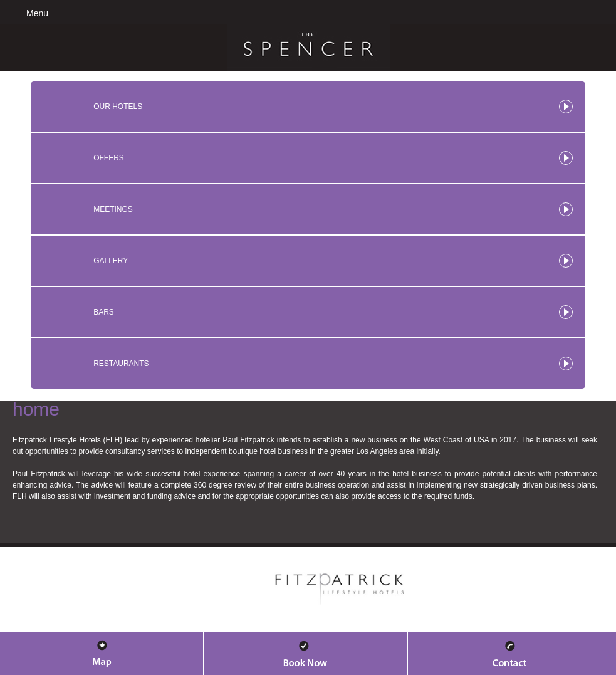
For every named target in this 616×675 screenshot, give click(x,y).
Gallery (111, 261)
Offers (109, 158)
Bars (104, 312)
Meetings (113, 209)
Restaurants (121, 364)
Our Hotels (118, 107)
